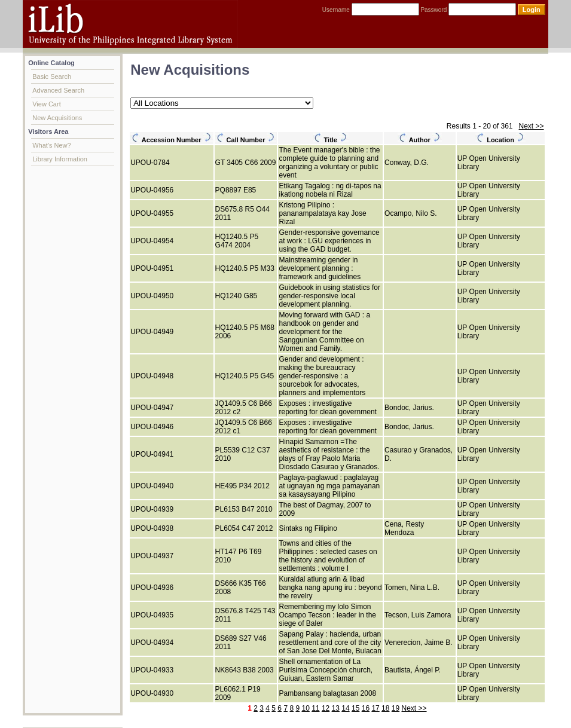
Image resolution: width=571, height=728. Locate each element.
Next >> (532, 126)
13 (336, 708)
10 (305, 708)
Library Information (60, 159)
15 (355, 708)
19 (396, 708)
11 (315, 708)
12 (326, 708)
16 (366, 708)
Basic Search (52, 77)
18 (385, 708)
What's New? (51, 145)
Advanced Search (58, 90)
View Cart (46, 104)
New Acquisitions (57, 118)
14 (345, 708)
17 (375, 708)
